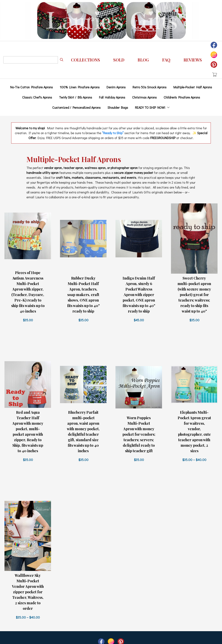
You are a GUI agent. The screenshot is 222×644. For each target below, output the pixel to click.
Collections (85, 60)
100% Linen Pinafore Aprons (80, 87)
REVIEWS (193, 60)
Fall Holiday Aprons (112, 97)
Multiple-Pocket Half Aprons (193, 87)
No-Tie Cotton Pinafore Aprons (32, 87)
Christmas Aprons (144, 97)
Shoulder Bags (118, 107)
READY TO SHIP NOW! (152, 107)
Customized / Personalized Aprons (76, 107)
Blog (143, 60)
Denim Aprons (116, 87)
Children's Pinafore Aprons (182, 97)
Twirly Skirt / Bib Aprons (76, 97)
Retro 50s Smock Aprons (150, 87)
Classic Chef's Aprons (37, 97)
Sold (119, 60)
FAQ (166, 60)
